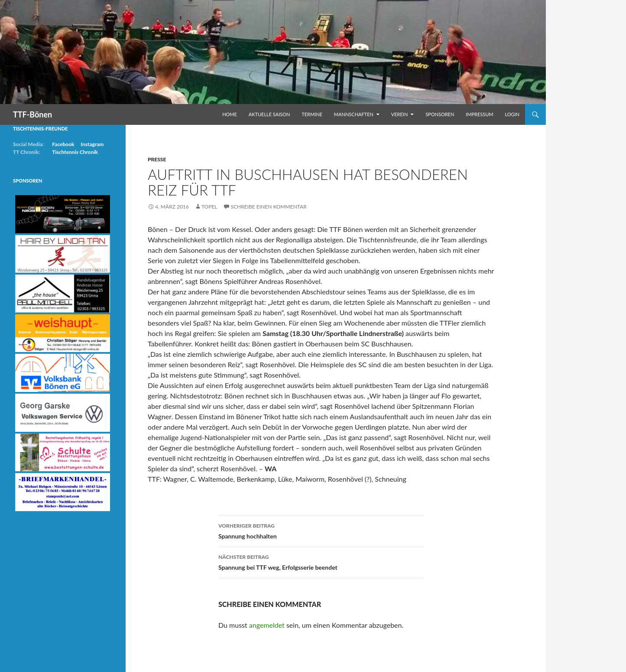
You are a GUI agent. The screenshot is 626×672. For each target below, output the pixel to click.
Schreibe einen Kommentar (269, 207)
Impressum (479, 114)
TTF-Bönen (32, 114)
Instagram (92, 144)
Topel (209, 207)
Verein (400, 114)
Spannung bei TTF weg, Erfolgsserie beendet (321, 561)
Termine (312, 114)
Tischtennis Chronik (75, 152)
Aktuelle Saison (269, 114)
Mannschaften (354, 114)
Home (230, 114)
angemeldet (267, 625)
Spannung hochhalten (321, 530)
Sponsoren (440, 114)
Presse (157, 159)
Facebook (63, 144)
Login (512, 114)
